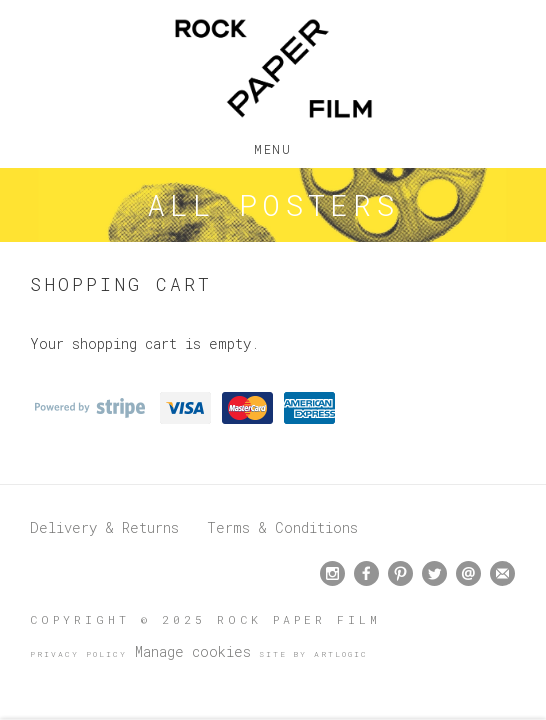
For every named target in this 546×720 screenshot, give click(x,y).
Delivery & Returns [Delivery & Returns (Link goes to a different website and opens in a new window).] (104, 527)
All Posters (273, 204)
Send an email (468, 573)
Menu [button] (272, 145)
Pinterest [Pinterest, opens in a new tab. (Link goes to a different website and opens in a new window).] (400, 574)
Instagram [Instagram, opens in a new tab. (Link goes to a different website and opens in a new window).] (332, 574)
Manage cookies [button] (193, 651)
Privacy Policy (78, 654)
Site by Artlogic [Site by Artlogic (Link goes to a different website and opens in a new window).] (313, 654)
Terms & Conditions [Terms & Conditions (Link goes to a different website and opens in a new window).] (282, 527)
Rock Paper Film (273, 68)
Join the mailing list (502, 573)
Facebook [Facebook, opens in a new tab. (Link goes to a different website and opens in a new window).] (366, 574)
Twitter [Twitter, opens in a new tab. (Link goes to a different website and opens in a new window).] (434, 574)
